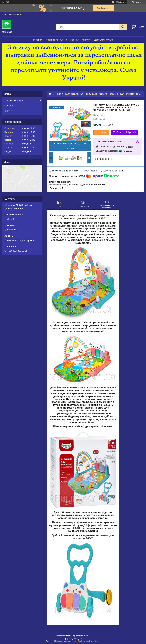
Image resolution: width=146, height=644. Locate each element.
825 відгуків (121, 2)
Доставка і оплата (103, 40)
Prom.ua (87, 636)
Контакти (86, 40)
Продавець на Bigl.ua (73, 639)
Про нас (75, 40)
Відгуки (8, 111)
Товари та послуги (55, 40)
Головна (37, 40)
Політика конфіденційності (89, 641)
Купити (103, 132)
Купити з (126, 132)
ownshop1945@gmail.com (20, 205)
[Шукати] (123, 27)
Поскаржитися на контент (66, 641)
